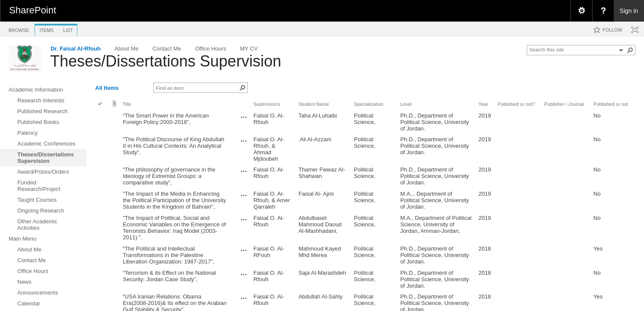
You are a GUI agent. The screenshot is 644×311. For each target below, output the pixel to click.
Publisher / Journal (564, 104)
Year (483, 104)
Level (406, 104)
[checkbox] (101, 104)
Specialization (368, 104)
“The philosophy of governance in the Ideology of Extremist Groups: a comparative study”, (169, 176)
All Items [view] (107, 88)
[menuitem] (581, 11)
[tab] (19, 29)
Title (127, 104)
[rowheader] (102, 122)
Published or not (611, 104)
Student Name (314, 104)
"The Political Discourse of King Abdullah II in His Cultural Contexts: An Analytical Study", (173, 146)
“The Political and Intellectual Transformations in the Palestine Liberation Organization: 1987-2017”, (169, 255)
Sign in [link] (629, 11)
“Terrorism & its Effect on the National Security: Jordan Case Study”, (169, 276)
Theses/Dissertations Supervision (166, 61)
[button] (630, 50)
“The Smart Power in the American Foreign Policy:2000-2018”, (166, 119)
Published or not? (516, 104)
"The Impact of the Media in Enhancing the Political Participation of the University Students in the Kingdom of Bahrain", (174, 200)
